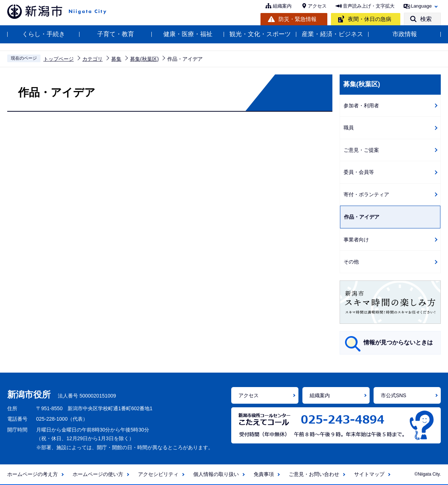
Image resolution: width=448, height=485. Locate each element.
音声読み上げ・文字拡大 (369, 6)
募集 (116, 59)
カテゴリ (92, 59)
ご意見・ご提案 (361, 150)
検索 (426, 19)
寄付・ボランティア (366, 194)
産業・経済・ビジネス (332, 34)
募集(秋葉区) (144, 59)
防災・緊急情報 (298, 19)
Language (421, 6)
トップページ (59, 59)
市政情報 (405, 34)
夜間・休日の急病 (370, 19)
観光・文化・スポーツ (260, 34)
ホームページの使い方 (98, 474)
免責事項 (264, 474)
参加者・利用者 (361, 106)
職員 (349, 128)
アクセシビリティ (158, 474)
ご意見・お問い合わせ (314, 474)
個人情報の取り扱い (216, 474)
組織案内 (282, 6)
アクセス (317, 6)
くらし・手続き (44, 34)
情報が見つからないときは (398, 342)
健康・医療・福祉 (188, 34)
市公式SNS (394, 395)
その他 (351, 262)
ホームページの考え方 (33, 474)
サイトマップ (369, 474)
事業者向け (356, 240)
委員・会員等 (359, 172)
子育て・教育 (116, 34)
